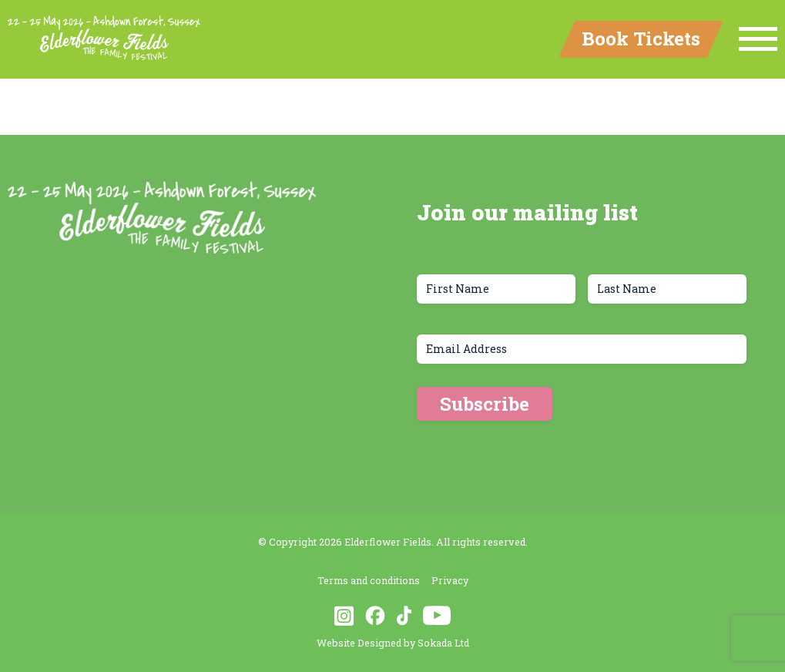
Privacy (450, 580)
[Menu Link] (758, 39)
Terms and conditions (369, 580)
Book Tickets (641, 39)
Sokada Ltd (443, 643)
